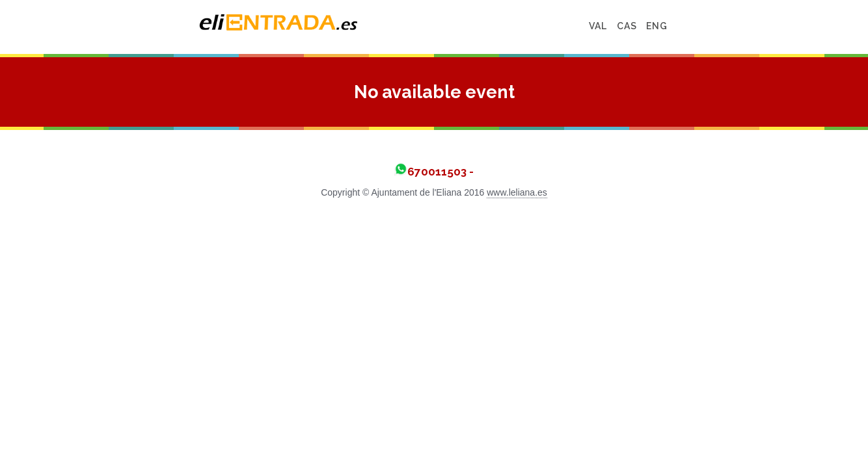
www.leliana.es (517, 192)
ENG (771, 26)
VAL (712, 26)
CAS (741, 26)
